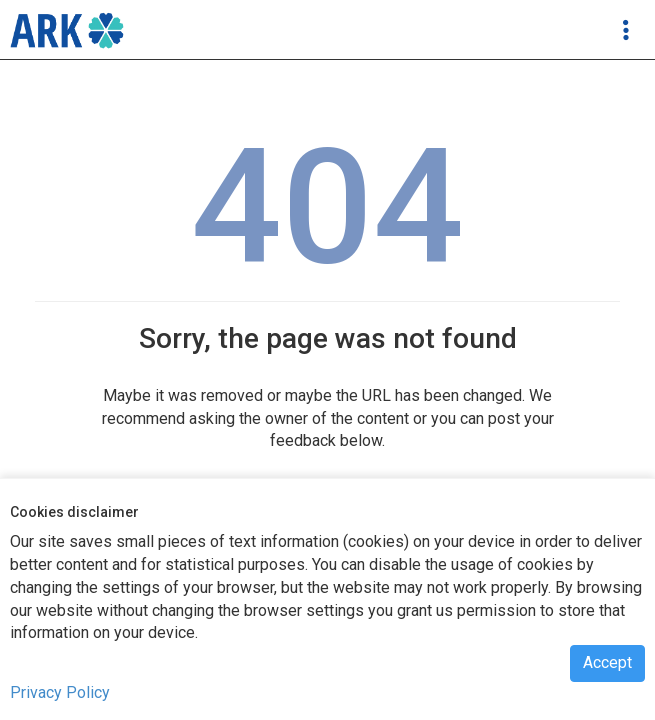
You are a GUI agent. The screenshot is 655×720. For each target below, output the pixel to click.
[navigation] (67, 30)
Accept (607, 662)
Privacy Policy (60, 692)
